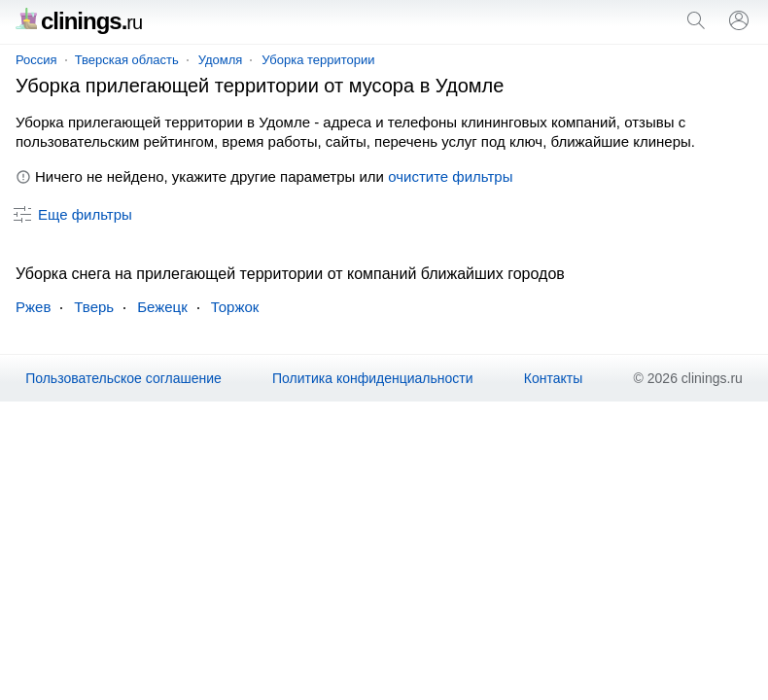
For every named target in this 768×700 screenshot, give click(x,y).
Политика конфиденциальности (373, 378)
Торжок (235, 307)
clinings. (79, 21)
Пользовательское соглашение (123, 378)
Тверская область (127, 60)
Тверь (94, 307)
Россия (36, 60)
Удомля (221, 60)
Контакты (553, 378)
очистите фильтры (450, 176)
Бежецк (162, 307)
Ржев (33, 307)
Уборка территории (318, 60)
